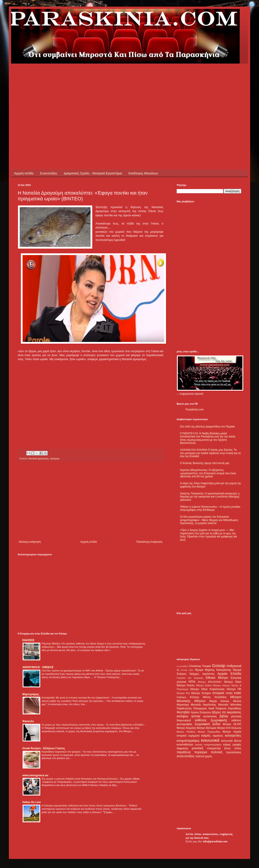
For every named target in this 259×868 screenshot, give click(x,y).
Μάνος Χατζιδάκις (215, 697)
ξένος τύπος (233, 748)
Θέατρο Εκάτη (204, 685)
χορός (209, 756)
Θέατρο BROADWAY (210, 682)
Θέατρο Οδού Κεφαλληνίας (208, 689)
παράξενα (184, 752)
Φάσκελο (28, 721)
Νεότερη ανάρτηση (30, 542)
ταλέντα (200, 756)
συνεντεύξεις (186, 756)
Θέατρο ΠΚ (234, 689)
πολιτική (216, 752)
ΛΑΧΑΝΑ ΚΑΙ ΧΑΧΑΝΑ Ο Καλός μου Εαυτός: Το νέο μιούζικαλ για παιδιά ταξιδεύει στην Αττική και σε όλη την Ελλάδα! (210, 453)
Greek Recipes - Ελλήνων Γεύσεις (44, 748)
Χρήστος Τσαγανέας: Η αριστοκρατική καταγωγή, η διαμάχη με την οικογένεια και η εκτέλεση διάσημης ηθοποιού (210, 497)
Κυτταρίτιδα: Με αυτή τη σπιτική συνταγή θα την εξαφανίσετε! (76, 698)
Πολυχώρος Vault (204, 708)
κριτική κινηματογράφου (208, 745)
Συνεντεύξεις (48, 173)
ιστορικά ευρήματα (188, 736)
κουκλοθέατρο (185, 745)
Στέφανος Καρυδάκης (228, 708)
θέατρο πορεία (232, 732)
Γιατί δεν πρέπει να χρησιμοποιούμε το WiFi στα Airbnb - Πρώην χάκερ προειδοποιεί (89, 671)
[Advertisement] (94, 95)
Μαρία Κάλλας (219, 701)
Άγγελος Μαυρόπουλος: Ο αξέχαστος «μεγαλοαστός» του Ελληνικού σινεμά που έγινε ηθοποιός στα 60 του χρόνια (208, 473)
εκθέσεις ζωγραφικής (211, 720)
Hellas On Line (32, 802)
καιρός (206, 735)
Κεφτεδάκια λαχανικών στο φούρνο (61, 752)
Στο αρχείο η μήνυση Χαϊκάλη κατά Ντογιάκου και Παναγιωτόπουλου (80, 779)
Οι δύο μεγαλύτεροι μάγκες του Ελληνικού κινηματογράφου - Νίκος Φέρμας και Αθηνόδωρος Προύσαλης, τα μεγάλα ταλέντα (209, 520)
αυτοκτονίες (210, 716)
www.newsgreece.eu (35, 775)
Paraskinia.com (195, 410)
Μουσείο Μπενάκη (230, 705)
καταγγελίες (233, 735)
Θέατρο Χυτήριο (201, 693)
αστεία (196, 716)
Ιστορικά (218, 693)
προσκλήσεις (234, 752)
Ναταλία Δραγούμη (39, 458)
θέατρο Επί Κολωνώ (229, 728)
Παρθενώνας (184, 708)
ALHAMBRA (183, 666)
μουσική (198, 748)
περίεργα (55, 458)
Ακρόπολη (208, 674)
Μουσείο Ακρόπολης (203, 705)
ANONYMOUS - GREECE (38, 667)
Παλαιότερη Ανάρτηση (149, 542)
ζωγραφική (202, 724)
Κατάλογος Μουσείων (143, 173)
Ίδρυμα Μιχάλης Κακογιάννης (213, 670)
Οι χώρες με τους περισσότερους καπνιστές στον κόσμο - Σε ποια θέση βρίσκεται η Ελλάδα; (93, 725)
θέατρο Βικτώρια (207, 728)
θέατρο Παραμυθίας (209, 732)
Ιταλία (229, 693)
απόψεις (183, 716)
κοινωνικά (210, 740)
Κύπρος (195, 697)
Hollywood (234, 666)
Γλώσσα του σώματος (190, 678)
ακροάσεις (234, 712)
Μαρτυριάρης (31, 694)
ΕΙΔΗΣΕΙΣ (28, 640)
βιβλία (224, 716)
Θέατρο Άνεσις (186, 685)
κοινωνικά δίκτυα (231, 741)
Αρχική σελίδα (24, 173)
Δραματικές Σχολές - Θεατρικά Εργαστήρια (93, 173)
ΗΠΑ (192, 682)
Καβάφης (182, 697)
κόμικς (227, 745)
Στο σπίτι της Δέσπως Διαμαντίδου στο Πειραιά (207, 427)
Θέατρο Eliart (233, 682)
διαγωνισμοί (184, 720)
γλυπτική (236, 716)
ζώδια (216, 724)
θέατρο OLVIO (232, 724)
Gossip (219, 666)
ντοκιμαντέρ (214, 748)
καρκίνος (218, 736)
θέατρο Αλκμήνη (186, 728)
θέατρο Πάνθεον (186, 732)
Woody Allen (187, 670)
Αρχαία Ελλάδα (229, 674)
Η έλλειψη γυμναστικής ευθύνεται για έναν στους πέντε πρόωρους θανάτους (84, 806)
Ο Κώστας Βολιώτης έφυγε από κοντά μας (205, 463)
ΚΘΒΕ (238, 693)
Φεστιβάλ (183, 712)
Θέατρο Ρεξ (183, 693)
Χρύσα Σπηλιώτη (201, 712)
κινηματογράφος (188, 741)
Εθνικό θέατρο (217, 678)
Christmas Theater (200, 666)
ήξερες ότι (219, 712)
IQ (178, 670)
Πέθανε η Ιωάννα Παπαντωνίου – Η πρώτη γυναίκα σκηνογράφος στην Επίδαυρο (210, 508)
